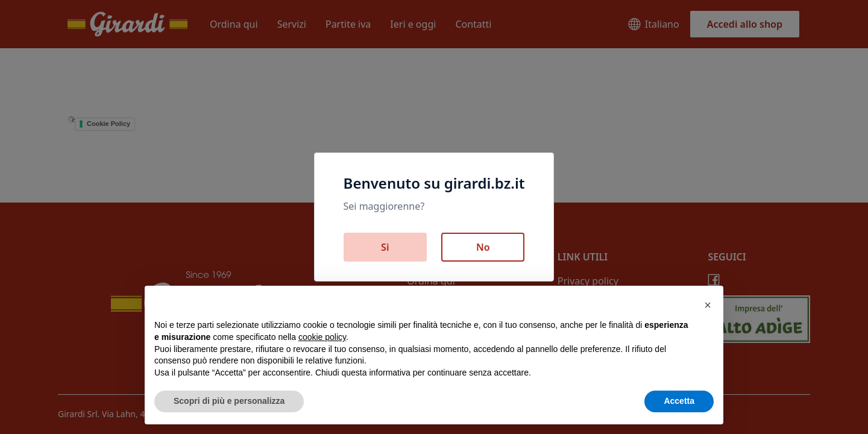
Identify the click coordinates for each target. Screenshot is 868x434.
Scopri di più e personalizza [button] (229, 401)
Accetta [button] (679, 401)
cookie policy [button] (322, 337)
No (483, 247)
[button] (708, 305)
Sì (385, 247)
